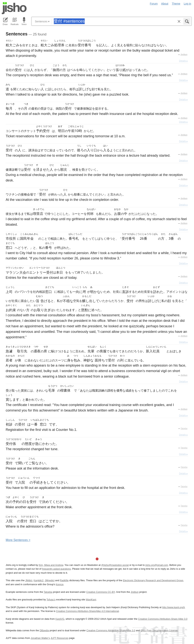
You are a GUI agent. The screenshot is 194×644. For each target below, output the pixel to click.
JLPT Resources (59, 638)
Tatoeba (184, 428)
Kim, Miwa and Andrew (51, 565)
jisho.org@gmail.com (157, 565)
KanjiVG (60, 619)
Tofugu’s (51, 600)
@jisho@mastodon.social (115, 565)
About (165, 4)
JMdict (29, 580)
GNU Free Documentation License (159, 630)
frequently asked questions (56, 569)
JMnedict (50, 580)
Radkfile (64, 580)
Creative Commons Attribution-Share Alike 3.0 (163, 619)
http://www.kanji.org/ (173, 607)
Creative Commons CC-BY (101, 592)
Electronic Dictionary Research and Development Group (153, 580)
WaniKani (91, 600)
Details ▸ (183, 61)
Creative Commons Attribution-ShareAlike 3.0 (111, 630)
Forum (154, 4)
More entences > (18, 540)
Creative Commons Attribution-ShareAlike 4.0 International (87, 611)
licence (60, 584)
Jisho (14, 8)
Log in (187, 4)
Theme (176, 4)
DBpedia (44, 630)
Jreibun (184, 55)
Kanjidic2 (38, 580)
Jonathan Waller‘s (40, 638)
